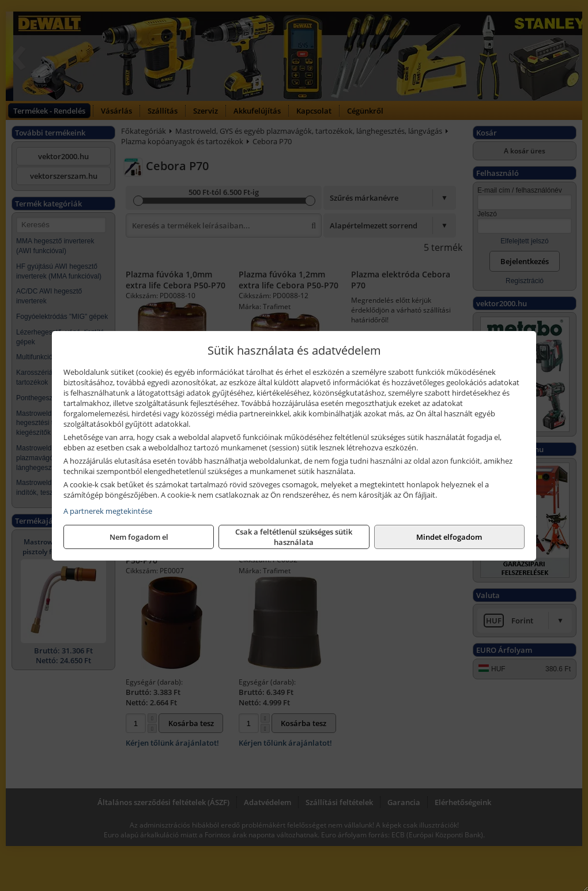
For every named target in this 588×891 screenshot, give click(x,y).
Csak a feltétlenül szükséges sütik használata (294, 537)
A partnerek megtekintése (108, 511)
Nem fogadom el (139, 537)
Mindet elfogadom (449, 537)
